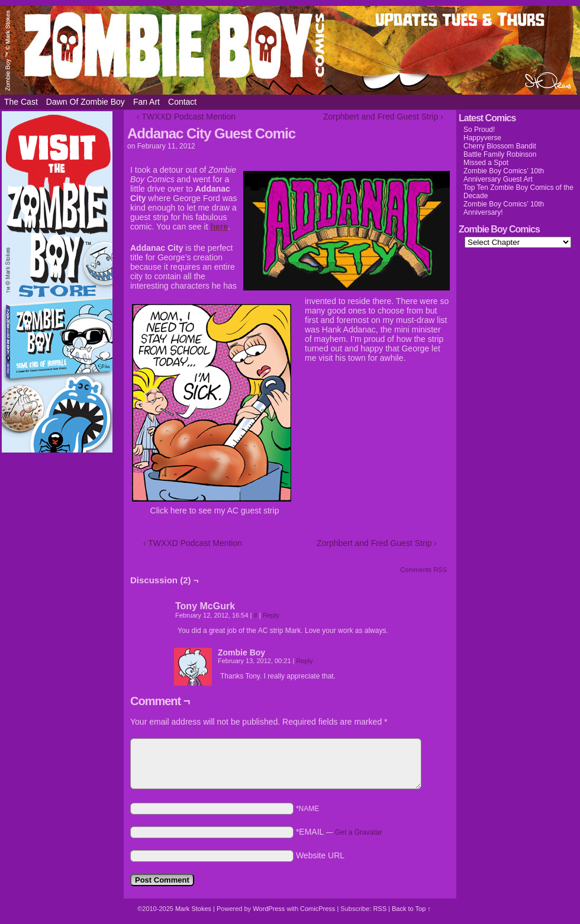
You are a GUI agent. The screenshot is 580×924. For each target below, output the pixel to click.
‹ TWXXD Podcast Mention (186, 117)
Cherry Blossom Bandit (500, 146)
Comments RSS (423, 570)
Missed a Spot (486, 163)
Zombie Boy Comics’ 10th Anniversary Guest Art (504, 175)
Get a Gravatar (358, 832)
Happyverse (482, 138)
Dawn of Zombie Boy (86, 102)
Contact (182, 102)
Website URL (320, 855)
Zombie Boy (290, 50)
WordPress (269, 909)
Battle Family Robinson (500, 154)
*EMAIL (339, 832)
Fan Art (146, 102)
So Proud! (479, 130)
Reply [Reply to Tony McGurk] (271, 615)
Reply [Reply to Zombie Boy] (305, 661)
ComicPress (318, 909)
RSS (380, 909)
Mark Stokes (194, 909)
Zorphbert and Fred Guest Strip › (383, 117)
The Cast (21, 102)
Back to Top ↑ (411, 909)
